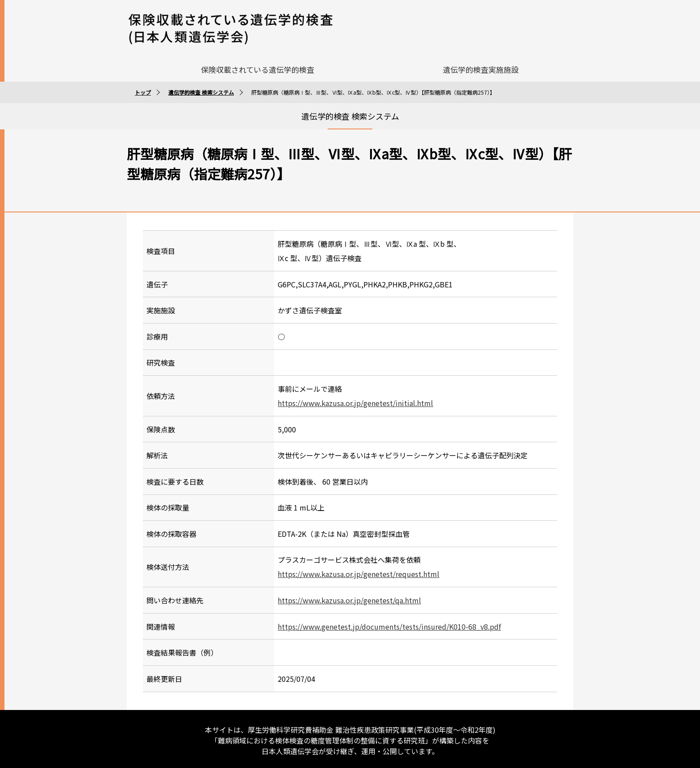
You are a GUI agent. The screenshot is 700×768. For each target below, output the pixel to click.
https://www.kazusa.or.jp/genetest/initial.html (355, 400)
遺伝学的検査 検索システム (201, 89)
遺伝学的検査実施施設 (481, 67)
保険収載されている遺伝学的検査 (258, 67)
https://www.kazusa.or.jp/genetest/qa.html (349, 598)
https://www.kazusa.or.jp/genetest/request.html (358, 572)
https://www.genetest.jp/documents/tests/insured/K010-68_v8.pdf (389, 624)
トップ (143, 89)
